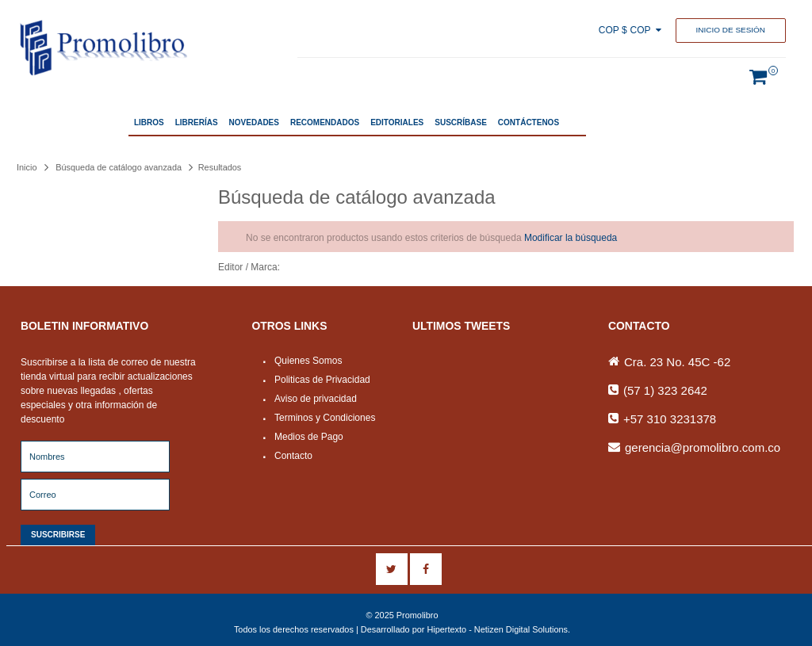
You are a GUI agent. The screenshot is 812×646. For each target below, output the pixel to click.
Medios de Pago (309, 437)
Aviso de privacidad (316, 399)
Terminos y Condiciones (325, 418)
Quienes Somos (308, 361)
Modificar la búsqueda (571, 238)
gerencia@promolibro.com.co (703, 447)
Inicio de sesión (731, 30)
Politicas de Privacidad (322, 380)
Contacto (293, 456)
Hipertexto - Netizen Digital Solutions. (498, 629)
